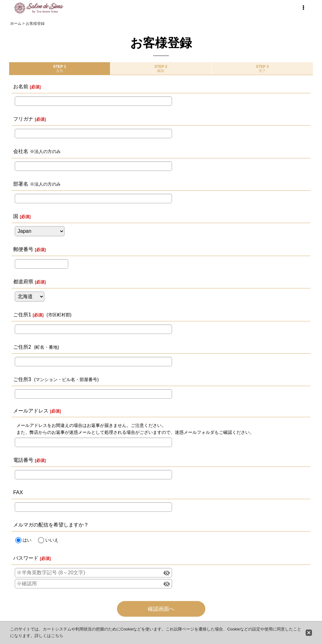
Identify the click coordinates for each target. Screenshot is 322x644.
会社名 (21, 151)
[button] (303, 8)
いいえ (52, 540)
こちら (57, 636)
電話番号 (23, 460)
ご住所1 (22, 314)
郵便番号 (23, 249)
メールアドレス (31, 411)
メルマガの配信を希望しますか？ (51, 525)
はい (27, 540)
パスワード (26, 558)
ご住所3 (22, 379)
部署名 (21, 184)
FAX (18, 492)
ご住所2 (22, 347)
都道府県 (23, 281)
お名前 (21, 86)
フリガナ (23, 119)
